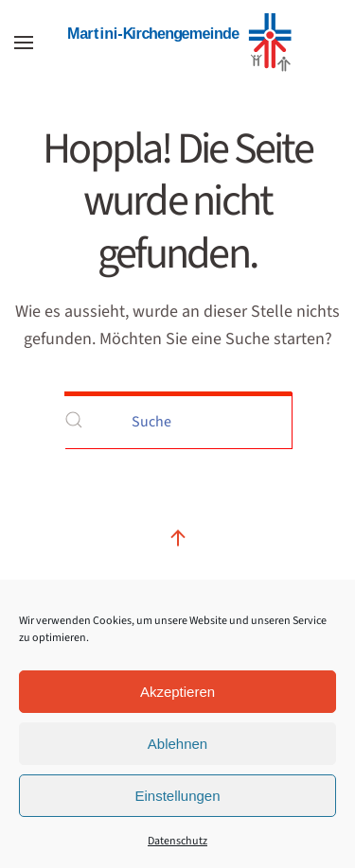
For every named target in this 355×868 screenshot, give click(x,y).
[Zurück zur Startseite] (178, 43)
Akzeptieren (177, 692)
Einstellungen (177, 796)
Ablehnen (177, 744)
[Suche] (178, 420)
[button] (24, 43)
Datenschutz (177, 841)
